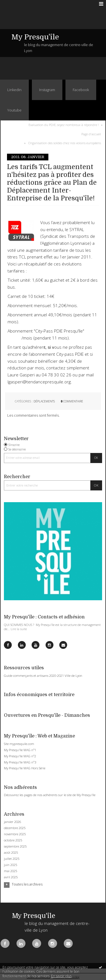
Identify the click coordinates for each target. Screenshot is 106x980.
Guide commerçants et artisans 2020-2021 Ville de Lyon (43, 676)
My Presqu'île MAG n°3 (20, 762)
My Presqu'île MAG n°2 (20, 756)
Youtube (14, 110)
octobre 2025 (13, 840)
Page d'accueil (91, 134)
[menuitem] (65, 125)
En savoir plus (61, 976)
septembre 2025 (15, 846)
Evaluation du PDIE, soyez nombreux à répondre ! (64, 125)
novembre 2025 (15, 834)
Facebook (81, 90)
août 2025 (11, 853)
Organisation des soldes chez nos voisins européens (65, 143)
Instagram (47, 90)
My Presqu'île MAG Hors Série (25, 768)
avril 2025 (11, 877)
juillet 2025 (12, 859)
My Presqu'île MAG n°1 (20, 750)
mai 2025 (10, 871)
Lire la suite (19, 629)
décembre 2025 (15, 828)
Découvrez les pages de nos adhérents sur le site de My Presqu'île (50, 795)
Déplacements (44, 401)
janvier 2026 (12, 822)
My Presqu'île (35, 37)
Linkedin (14, 90)
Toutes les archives (27, 884)
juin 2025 (10, 865)
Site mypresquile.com (19, 744)
